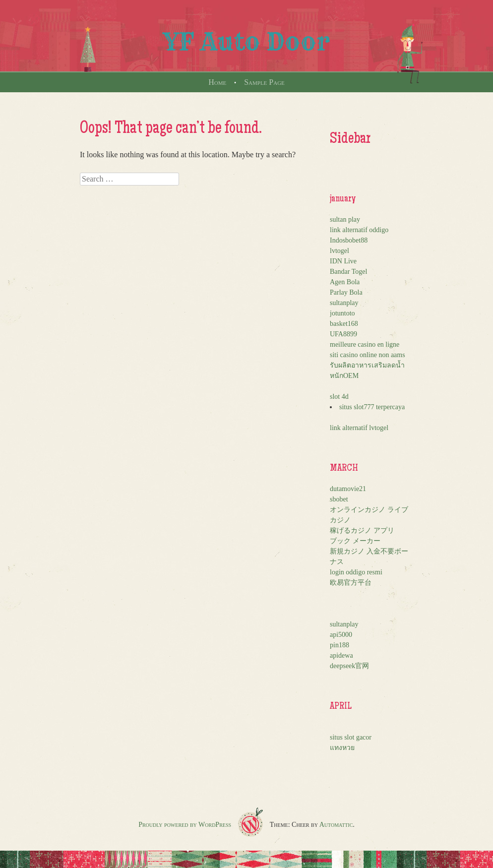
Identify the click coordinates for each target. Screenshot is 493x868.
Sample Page (264, 82)
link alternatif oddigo (359, 230)
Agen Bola (345, 282)
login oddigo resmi (356, 572)
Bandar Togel (348, 272)
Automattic (336, 825)
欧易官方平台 (351, 583)
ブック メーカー (355, 541)
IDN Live (343, 261)
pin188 (339, 645)
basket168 (344, 324)
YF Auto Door (246, 42)
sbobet (339, 499)
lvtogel (339, 251)
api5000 (341, 635)
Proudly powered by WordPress (185, 825)
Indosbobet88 (349, 240)
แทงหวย (342, 748)
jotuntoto (342, 313)
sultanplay (344, 303)
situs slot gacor (351, 737)
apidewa (341, 655)
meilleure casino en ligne (365, 344)
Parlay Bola (346, 292)
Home (217, 82)
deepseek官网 (349, 666)
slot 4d (339, 397)
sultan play (345, 219)
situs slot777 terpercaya (372, 407)
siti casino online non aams (368, 355)
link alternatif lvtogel (359, 428)
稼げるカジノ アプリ (362, 530)
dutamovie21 (348, 489)
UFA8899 (343, 334)
